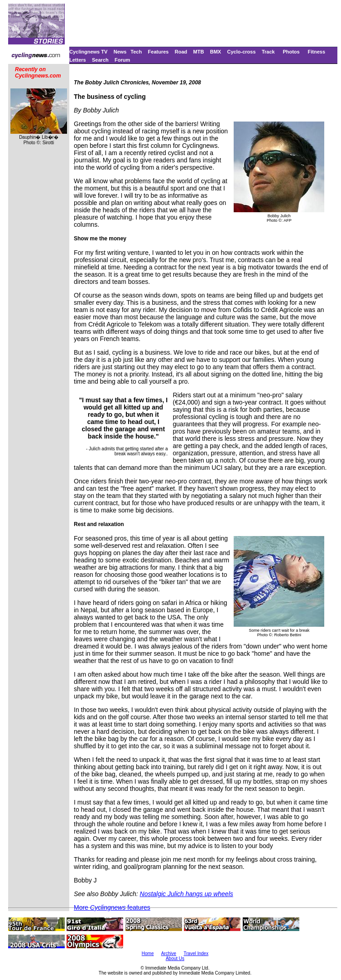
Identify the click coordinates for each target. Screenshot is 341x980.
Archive (169, 953)
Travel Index (196, 953)
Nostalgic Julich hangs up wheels (187, 894)
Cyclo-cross (242, 52)
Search (100, 60)
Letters (78, 60)
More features (112, 907)
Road (181, 52)
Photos (291, 52)
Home (148, 953)
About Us (175, 958)
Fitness (316, 52)
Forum (122, 60)
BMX (216, 52)
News (120, 52)
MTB (199, 52)
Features (158, 52)
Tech (136, 52)
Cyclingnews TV (88, 52)
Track (268, 52)
